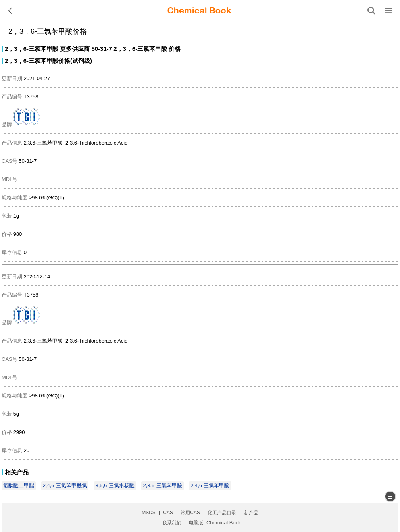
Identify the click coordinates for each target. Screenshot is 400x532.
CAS (168, 513)
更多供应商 (75, 49)
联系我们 (172, 523)
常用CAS (190, 513)
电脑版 (196, 523)
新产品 (251, 513)
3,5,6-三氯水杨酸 (115, 485)
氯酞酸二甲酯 (19, 485)
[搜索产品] (371, 11)
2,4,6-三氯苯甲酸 (210, 485)
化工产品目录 (222, 513)
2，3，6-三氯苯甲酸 (32, 49)
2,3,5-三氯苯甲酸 (162, 485)
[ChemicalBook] (199, 11)
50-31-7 (102, 49)
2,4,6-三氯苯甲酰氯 (65, 485)
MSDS (149, 513)
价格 (175, 49)
